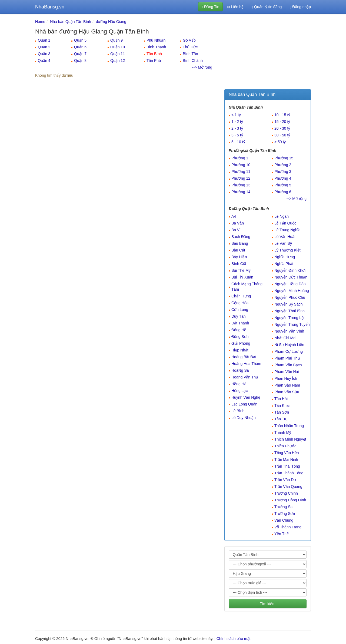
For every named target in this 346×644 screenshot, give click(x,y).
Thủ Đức (190, 47)
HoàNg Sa (240, 370)
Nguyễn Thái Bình (290, 311)
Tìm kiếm (268, 604)
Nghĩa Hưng (285, 257)
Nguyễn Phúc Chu (290, 297)
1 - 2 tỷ (237, 122)
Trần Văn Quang (288, 487)
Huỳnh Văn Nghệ (246, 397)
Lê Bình (238, 411)
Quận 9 (117, 40)
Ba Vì (236, 230)
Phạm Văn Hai (287, 372)
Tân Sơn (282, 412)
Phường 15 (284, 158)
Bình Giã (239, 264)
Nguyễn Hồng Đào (290, 284)
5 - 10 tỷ (238, 142)
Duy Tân (239, 316)
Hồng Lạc (239, 391)
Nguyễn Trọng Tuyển (292, 324)
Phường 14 (241, 192)
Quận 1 (44, 40)
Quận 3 (44, 54)
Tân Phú (154, 61)
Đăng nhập (300, 7)
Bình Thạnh (156, 47)
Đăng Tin (210, 7)
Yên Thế (282, 534)
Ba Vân (238, 223)
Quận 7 (80, 54)
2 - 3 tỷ (237, 128)
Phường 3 (283, 172)
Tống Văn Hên (287, 453)
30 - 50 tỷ (282, 135)
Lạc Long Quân (244, 404)
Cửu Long (240, 310)
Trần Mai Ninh (286, 459)
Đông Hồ (239, 330)
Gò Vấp (189, 40)
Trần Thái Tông (287, 466)
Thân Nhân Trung (289, 426)
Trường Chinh (286, 493)
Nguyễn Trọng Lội (289, 318)
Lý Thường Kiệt (287, 250)
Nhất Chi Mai (285, 338)
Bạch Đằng (241, 237)
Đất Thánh (240, 323)
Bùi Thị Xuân (242, 277)
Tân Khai (282, 405)
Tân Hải (281, 399)
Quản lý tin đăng (267, 7)
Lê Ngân (282, 216)
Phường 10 (241, 165)
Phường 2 (283, 165)
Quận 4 (44, 61)
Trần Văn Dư (285, 480)
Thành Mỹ (283, 432)
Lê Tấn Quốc (285, 223)
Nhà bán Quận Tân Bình (71, 22)
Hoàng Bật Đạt (244, 357)
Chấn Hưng (241, 296)
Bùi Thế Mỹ (241, 270)
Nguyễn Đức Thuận (291, 277)
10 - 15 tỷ (282, 115)
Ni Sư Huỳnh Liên (289, 345)
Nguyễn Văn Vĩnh (289, 331)
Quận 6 (80, 47)
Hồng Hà (239, 384)
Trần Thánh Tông (289, 473)
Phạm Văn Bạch (288, 365)
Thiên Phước (285, 446)
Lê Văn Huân (285, 237)
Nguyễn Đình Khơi (290, 270)
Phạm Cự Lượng (289, 351)
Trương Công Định (290, 500)
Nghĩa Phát (284, 264)
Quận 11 (118, 54)
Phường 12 (241, 178)
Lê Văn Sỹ (283, 243)
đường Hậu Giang (111, 22)
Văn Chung (284, 520)
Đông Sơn (240, 337)
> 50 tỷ (280, 142)
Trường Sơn (285, 514)
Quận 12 (118, 61)
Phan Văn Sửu (287, 392)
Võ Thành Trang (288, 527)
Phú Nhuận (156, 40)
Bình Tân (190, 54)
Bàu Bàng (240, 243)
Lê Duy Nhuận (244, 418)
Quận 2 (44, 47)
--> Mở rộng (202, 67)
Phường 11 (241, 172)
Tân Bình (154, 54)
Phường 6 (283, 192)
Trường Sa (283, 507)
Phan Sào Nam (287, 385)
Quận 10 (118, 47)
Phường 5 (283, 185)
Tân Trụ (281, 419)
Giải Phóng (241, 343)
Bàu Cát (238, 250)
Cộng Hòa (240, 303)
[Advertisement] (268, 53)
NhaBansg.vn (50, 7)
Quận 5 (80, 40)
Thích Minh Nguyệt (290, 439)
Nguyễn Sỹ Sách (289, 304)
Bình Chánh (193, 61)
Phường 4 (283, 178)
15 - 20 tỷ (282, 122)
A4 (234, 216)
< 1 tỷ (236, 115)
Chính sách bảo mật (234, 639)
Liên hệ (235, 7)
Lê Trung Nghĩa (287, 230)
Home (40, 22)
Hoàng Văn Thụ (245, 377)
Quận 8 (80, 61)
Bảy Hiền (239, 257)
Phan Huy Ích (286, 378)
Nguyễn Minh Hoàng (292, 291)
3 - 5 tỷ (237, 135)
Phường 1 (240, 158)
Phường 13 (241, 185)
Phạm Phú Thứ (287, 358)
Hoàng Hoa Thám (246, 364)
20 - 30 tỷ (282, 128)
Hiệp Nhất (240, 350)
